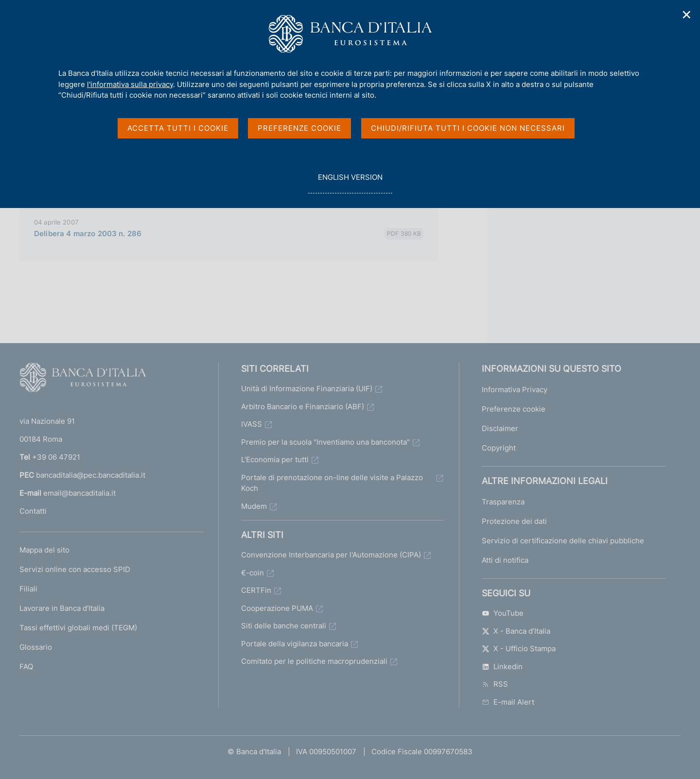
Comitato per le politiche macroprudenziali (314, 661)
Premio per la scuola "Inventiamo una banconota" (325, 442)
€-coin (253, 573)
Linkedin (502, 666)
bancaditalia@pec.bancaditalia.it (91, 475)
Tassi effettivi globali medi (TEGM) (78, 628)
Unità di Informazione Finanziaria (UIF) (307, 389)
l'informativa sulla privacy (130, 84)
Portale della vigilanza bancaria (295, 644)
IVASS (252, 424)
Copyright (499, 448)
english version (350, 182)
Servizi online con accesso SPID (75, 569)
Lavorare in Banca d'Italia (62, 608)
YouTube (503, 613)
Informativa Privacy (515, 389)
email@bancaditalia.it (79, 493)
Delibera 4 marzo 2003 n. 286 (88, 234)
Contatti (33, 511)
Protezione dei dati (514, 521)
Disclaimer (500, 428)
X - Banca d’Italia (516, 631)
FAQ (26, 666)
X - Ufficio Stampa (519, 649)
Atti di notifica (505, 560)
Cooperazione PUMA (277, 608)
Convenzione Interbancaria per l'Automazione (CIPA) (331, 555)
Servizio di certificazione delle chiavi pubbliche (563, 541)
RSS (495, 684)
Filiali (28, 589)
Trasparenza (503, 502)
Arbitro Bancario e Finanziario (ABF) (303, 407)
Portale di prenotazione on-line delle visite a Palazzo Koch (332, 483)
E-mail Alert (508, 702)
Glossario (36, 647)
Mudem (254, 506)
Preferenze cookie (514, 409)
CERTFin (256, 590)
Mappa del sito (44, 550)
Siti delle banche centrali (284, 626)
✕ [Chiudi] (687, 15)
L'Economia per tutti (275, 459)
